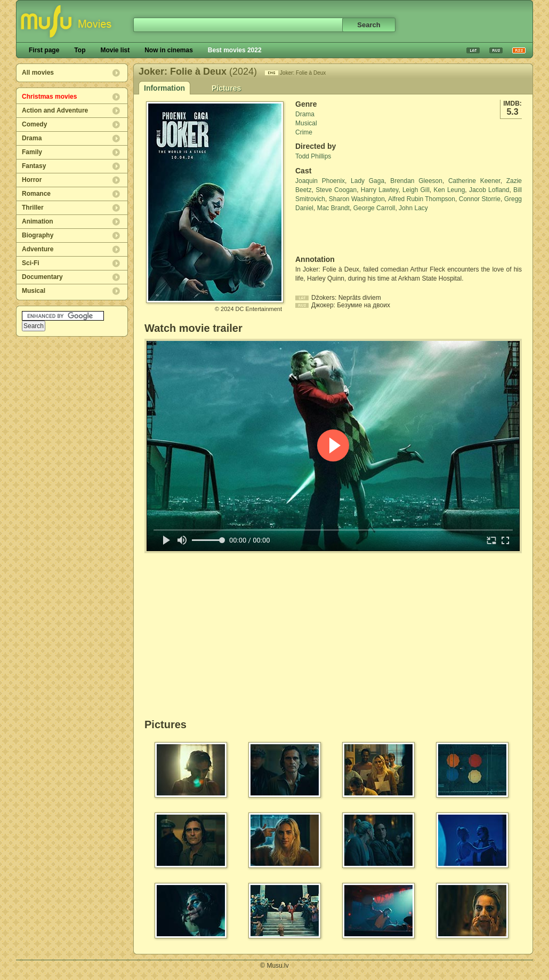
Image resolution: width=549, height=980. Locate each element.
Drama (32, 138)
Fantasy (34, 166)
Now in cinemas (169, 50)
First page (44, 50)
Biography (38, 235)
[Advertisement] (358, 234)
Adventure (38, 249)
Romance (36, 194)
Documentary (42, 277)
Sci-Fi (31, 263)
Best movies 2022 (235, 50)
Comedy (34, 124)
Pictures (226, 88)
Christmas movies (49, 97)
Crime (304, 132)
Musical (34, 291)
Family (32, 152)
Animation (38, 221)
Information (164, 88)
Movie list (115, 50)
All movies (38, 73)
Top (80, 50)
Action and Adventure (55, 110)
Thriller (33, 208)
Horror (32, 180)
